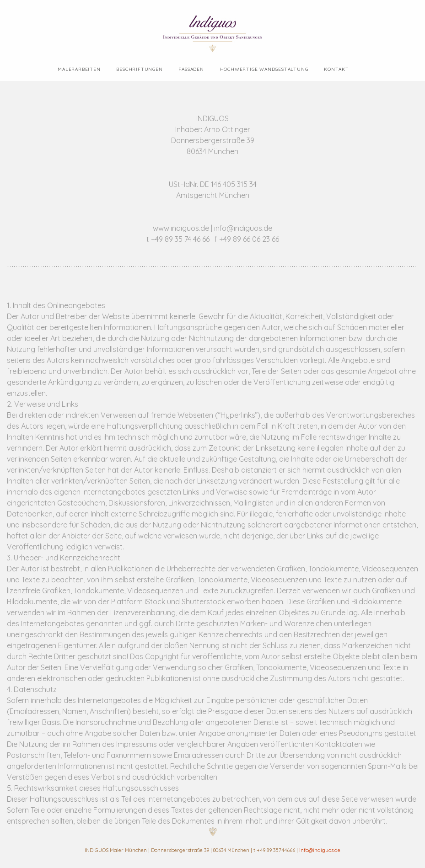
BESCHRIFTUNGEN (139, 69)
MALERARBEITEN (79, 69)
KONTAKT (336, 69)
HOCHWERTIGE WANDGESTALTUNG (264, 69)
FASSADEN (191, 69)
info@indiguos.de (320, 850)
